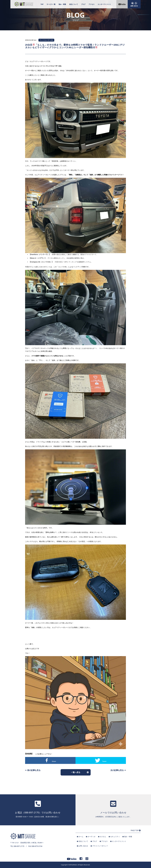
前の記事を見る (33, 770)
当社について (74, 4)
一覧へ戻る (76, 772)
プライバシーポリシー (100, 846)
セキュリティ (115, 837)
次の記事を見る (118, 770)
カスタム (103, 837)
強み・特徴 (62, 4)
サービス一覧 (51, 4)
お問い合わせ (83, 846)
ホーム (81, 837)
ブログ (83, 4)
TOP (42, 4)
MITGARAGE (73, 865)
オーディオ (92, 837)
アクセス (92, 4)
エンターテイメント (104, 4)
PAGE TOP (136, 830)
